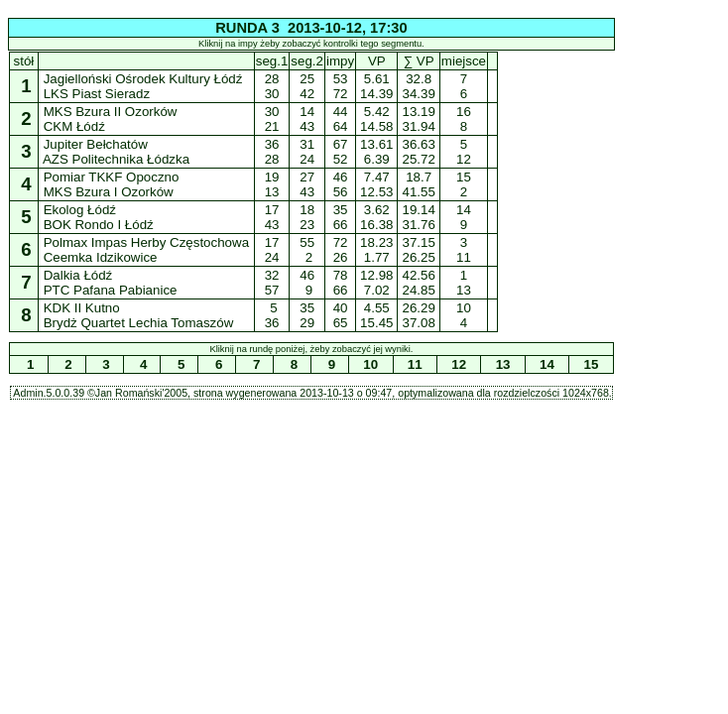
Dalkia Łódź (78, 275)
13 (503, 364)
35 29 (307, 315)
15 (591, 364)
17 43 (272, 217)
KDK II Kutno (81, 308)
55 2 (307, 250)
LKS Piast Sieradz (97, 94)
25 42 (307, 86)
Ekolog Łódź (80, 210)
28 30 (272, 86)
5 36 (272, 315)
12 (459, 364)
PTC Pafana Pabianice (110, 290)
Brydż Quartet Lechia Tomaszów (138, 323)
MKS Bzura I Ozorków (109, 192)
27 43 (307, 184)
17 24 (272, 250)
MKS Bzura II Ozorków (110, 112)
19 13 (272, 184)
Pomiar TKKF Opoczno (111, 177)
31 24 (307, 152)
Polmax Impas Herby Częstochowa (146, 242)
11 (415, 364)
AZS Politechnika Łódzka (117, 159)
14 (546, 364)
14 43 (307, 119)
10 (371, 364)
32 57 (272, 283)
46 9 (307, 283)
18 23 (307, 217)
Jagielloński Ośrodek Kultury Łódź (143, 79)
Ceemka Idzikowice (100, 257)
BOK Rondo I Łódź (99, 225)
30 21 (272, 119)
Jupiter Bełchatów (96, 144)
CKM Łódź (74, 126)
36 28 (272, 152)
